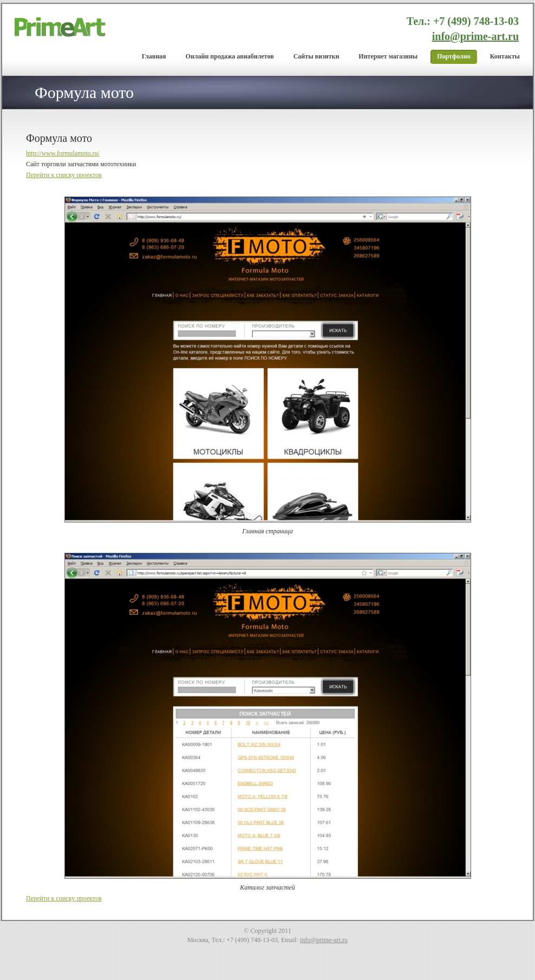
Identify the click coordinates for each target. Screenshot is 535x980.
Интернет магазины (388, 56)
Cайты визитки (317, 56)
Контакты (505, 56)
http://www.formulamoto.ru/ (63, 153)
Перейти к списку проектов (64, 175)
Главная (154, 56)
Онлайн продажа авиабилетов (230, 56)
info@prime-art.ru (475, 36)
